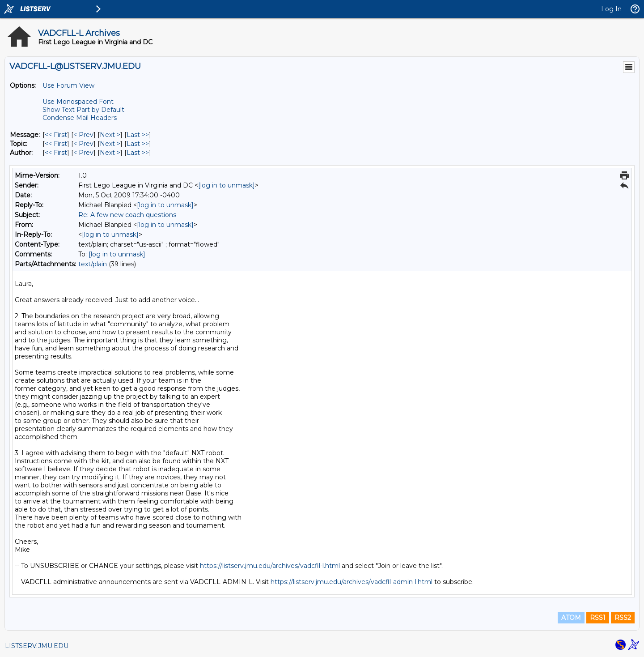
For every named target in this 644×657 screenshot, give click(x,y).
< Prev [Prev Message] (83, 135)
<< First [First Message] (56, 135)
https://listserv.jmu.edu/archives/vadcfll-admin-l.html (352, 582)
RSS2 (623, 618)
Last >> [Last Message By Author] (138, 153)
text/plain (93, 264)
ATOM (571, 618)
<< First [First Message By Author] (56, 153)
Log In (611, 9)
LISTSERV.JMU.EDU (37, 646)
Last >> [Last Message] (138, 135)
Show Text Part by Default (83, 110)
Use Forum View (68, 85)
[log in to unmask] (227, 185)
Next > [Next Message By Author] (110, 153)
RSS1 (598, 618)
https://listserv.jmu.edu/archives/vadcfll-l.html (270, 566)
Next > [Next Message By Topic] (110, 144)
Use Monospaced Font (78, 102)
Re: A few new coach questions (127, 215)
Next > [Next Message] (110, 135)
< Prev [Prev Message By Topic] (83, 144)
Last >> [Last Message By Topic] (138, 144)
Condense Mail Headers (80, 118)
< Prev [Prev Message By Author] (83, 153)
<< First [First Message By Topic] (56, 144)
